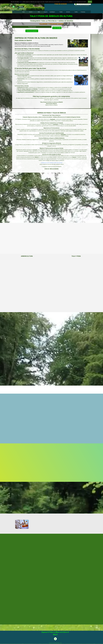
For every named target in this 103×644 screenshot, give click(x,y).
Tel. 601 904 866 (60, 28)
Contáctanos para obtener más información (52, 163)
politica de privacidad (64, 2)
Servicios (68, 12)
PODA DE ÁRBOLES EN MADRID (82, 6)
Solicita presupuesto (32, 31)
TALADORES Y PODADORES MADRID (58, 24)
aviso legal (75, 2)
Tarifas (76, 12)
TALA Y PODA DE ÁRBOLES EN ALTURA (51, 16)
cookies (21, 2)
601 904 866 (21, 8)
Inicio (24, 12)
